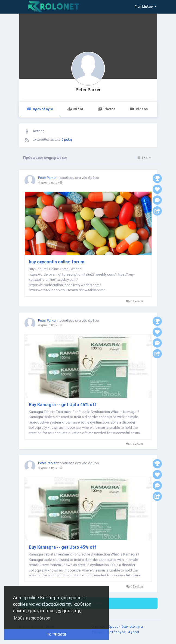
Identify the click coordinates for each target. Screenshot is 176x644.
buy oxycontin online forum (57, 262)
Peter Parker (88, 90)
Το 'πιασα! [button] (56, 634)
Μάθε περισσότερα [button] (32, 618)
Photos (106, 109)
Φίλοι (75, 109)
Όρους (113, 626)
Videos (139, 109)
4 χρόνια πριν (48, 183)
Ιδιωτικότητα (132, 626)
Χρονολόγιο (40, 109)
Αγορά (134, 632)
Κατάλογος (117, 632)
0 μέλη (67, 140)
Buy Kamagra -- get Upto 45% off (63, 405)
